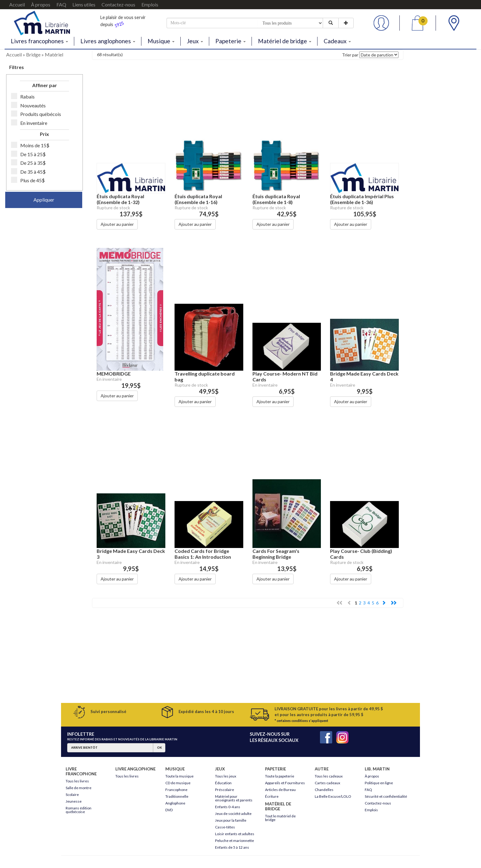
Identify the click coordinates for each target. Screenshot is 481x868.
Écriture (272, 796)
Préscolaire (225, 790)
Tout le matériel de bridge (280, 818)
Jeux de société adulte (233, 814)
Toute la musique (179, 776)
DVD (169, 810)
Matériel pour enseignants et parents (234, 798)
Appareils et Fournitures (285, 783)
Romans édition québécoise (79, 810)
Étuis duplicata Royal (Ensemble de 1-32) (120, 199)
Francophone (176, 790)
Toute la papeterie (280, 776)
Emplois (150, 4)
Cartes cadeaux (327, 783)
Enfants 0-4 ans (228, 807)
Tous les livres (77, 781)
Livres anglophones (108, 41)
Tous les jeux (226, 776)
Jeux (195, 41)
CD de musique (178, 783)
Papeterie (231, 41)
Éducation (223, 783)
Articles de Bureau (280, 790)
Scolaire (72, 795)
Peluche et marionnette (235, 841)
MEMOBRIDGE (114, 374)
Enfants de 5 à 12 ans (232, 847)
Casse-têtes (225, 827)
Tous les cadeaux (329, 776)
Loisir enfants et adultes (235, 834)
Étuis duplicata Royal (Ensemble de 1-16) (198, 199)
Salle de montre (79, 788)
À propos (41, 4)
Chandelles (324, 790)
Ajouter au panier (117, 224)
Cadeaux (337, 41)
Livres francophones (39, 41)
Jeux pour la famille (231, 820)
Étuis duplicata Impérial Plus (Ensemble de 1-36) (362, 199)
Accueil (17, 4)
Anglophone (175, 803)
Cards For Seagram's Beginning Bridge (276, 554)
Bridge (33, 54)
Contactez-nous (118, 4)
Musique (161, 41)
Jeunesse (74, 801)
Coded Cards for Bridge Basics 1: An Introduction (203, 554)
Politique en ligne (379, 783)
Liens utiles (84, 4)
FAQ (61, 4)
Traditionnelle (177, 796)
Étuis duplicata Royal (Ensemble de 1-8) (276, 199)
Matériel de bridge (285, 41)
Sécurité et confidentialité (386, 796)
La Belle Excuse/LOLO (333, 796)
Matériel (54, 54)
